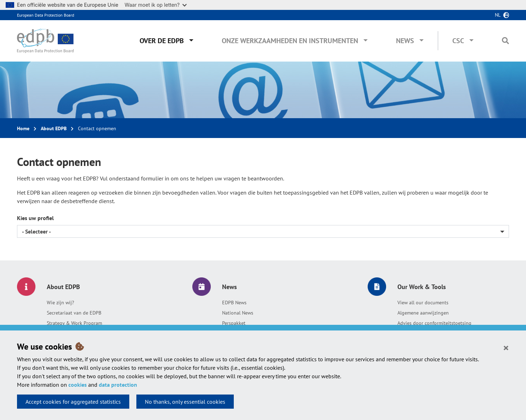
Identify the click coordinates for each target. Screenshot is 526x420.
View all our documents (423, 303)
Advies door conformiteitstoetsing (434, 323)
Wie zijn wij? (60, 303)
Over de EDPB (162, 41)
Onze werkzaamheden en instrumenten (290, 41)
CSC (458, 41)
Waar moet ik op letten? (156, 5)
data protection (118, 385)
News (405, 41)
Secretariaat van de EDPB (74, 313)
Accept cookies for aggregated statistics (73, 402)
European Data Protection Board (46, 15)
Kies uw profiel (35, 218)
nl (498, 15)
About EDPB (54, 128)
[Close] (506, 347)
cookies (78, 385)
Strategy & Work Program (74, 323)
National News (238, 313)
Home (23, 128)
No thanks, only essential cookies (185, 402)
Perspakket (234, 323)
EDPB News (234, 303)
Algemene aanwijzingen (423, 313)
